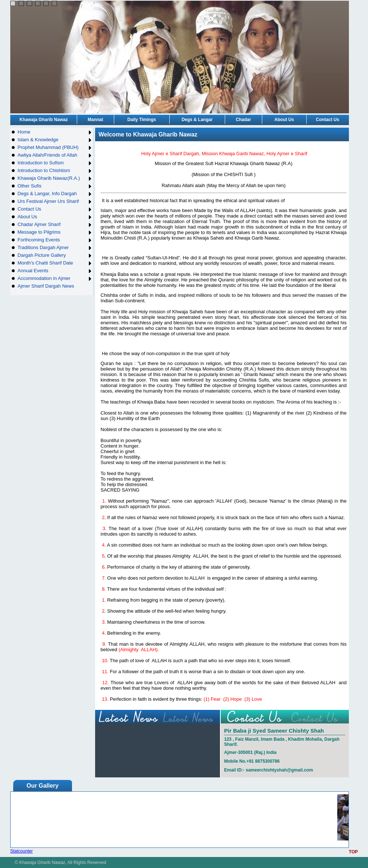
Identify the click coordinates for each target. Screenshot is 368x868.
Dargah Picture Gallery (55, 255)
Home (55, 132)
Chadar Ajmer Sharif (55, 224)
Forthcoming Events (55, 240)
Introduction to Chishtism (55, 170)
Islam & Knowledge (55, 140)
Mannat (95, 120)
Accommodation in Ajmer (55, 278)
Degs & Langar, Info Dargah (55, 194)
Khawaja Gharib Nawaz (44, 120)
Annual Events (55, 271)
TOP (353, 852)
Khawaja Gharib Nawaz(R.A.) (55, 178)
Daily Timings (142, 120)
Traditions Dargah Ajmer (55, 247)
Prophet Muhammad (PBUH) (55, 147)
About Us (284, 120)
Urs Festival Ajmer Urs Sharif (55, 201)
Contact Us (327, 120)
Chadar (243, 120)
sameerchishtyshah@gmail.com (279, 770)
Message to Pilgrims (55, 232)
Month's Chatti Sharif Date (55, 263)
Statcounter (21, 851)
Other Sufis (55, 186)
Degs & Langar (197, 120)
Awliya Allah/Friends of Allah (55, 155)
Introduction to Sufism (55, 163)
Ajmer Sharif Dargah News (46, 286)
